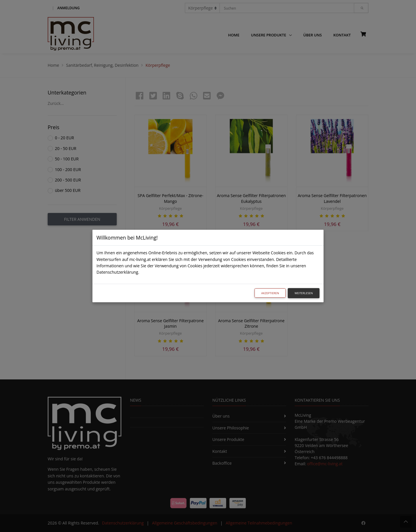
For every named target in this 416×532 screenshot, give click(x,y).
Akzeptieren (270, 293)
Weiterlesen (304, 293)
